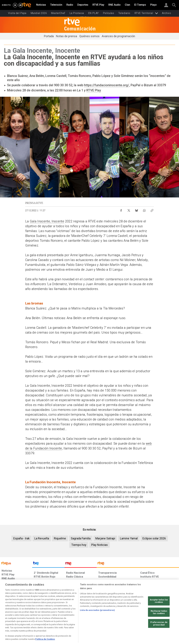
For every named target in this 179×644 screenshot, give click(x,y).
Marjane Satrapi (105, 538)
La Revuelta (42, 538)
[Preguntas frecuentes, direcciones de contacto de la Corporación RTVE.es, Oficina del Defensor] (141, 619)
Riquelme (60, 538)
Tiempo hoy (79, 545)
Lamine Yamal (129, 538)
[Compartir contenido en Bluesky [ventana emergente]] (137, 210)
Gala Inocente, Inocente (47, 221)
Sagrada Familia (81, 538)
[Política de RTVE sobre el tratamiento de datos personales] (30, 619)
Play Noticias (99, 545)
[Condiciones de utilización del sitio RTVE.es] (7, 619)
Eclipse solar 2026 (154, 538)
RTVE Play (94, 90)
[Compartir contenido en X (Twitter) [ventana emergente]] (129, 210)
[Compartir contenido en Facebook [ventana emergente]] (121, 210)
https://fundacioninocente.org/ (107, 85)
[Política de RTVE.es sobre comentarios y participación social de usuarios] (165, 619)
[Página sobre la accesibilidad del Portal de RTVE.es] (108, 619)
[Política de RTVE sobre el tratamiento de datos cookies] (57, 619)
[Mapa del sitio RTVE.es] (126, 619)
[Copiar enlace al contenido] (152, 210)
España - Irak (21, 538)
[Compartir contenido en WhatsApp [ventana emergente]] (144, 210)
